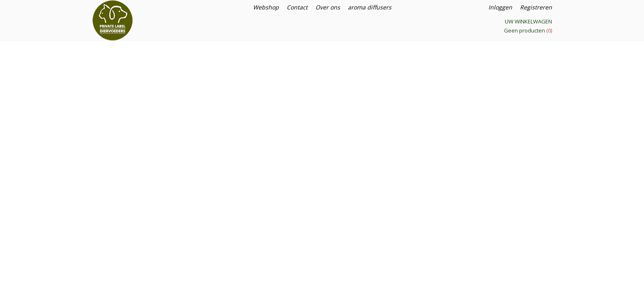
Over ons (328, 7)
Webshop (266, 7)
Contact (297, 7)
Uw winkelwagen (528, 21)
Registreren (536, 7)
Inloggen (500, 7)
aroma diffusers (370, 7)
